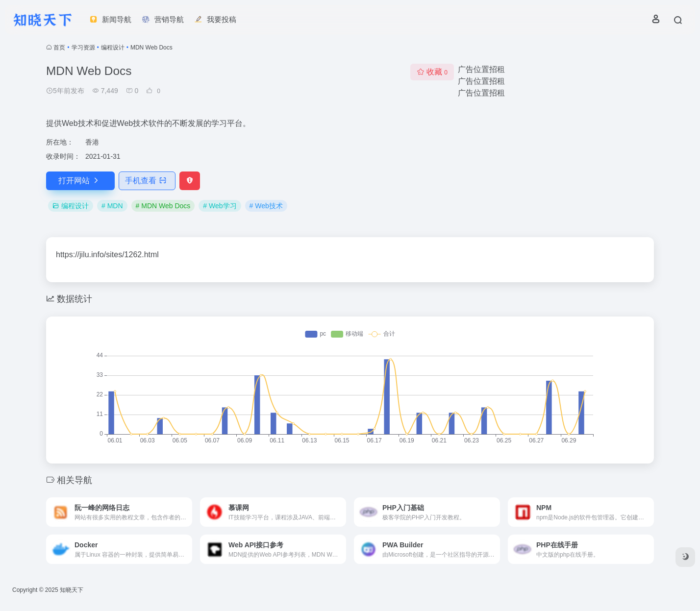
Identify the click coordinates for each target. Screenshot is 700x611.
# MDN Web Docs (163, 206)
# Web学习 (220, 206)
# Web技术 (266, 206)
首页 (59, 48)
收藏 (432, 72)
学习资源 (83, 48)
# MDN (112, 206)
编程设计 (113, 48)
